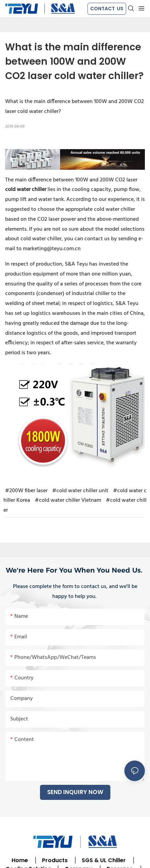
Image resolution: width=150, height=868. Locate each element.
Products (54, 860)
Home (20, 860)
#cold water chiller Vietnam (68, 500)
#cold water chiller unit (80, 491)
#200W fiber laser (26, 491)
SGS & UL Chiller (104, 860)
